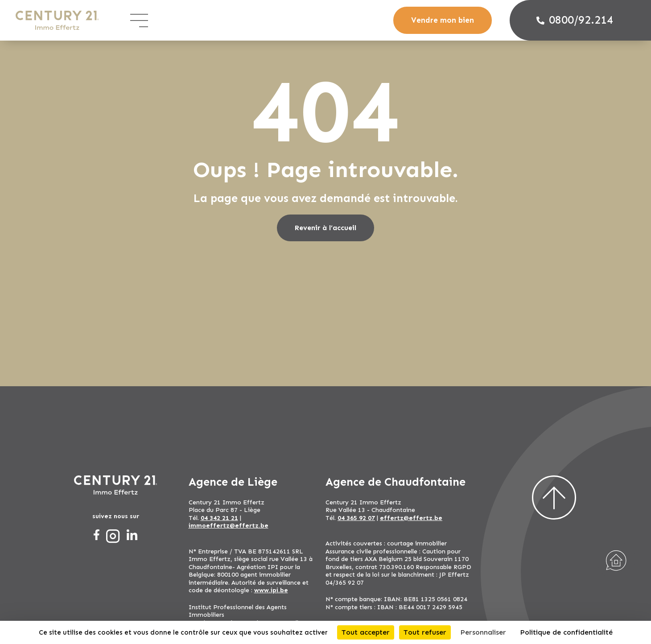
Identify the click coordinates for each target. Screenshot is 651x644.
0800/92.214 (575, 20)
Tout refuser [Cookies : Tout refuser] (425, 632)
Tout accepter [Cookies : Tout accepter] (366, 632)
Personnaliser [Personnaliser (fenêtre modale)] (483, 632)
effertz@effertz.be (411, 518)
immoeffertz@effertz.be (229, 526)
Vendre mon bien (443, 20)
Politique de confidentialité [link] (566, 632)
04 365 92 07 (356, 518)
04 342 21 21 (219, 518)
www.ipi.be (271, 590)
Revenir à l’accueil (325, 228)
